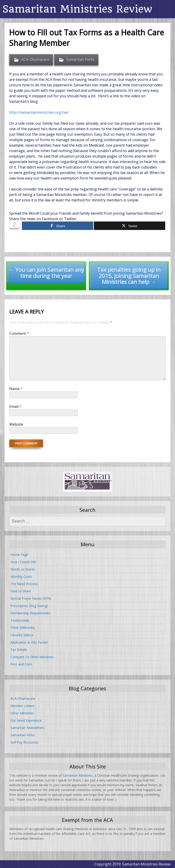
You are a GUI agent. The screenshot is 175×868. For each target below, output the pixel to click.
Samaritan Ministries (78, 775)
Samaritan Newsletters (27, 728)
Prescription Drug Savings (29, 606)
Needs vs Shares (23, 569)
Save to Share (21, 591)
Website (16, 424)
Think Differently (23, 628)
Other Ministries (22, 713)
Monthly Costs (21, 576)
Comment (19, 333)
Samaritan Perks (80, 60)
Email (15, 406)
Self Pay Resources (25, 742)
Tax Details (19, 650)
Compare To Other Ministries (32, 657)
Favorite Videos (22, 635)
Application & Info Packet (29, 642)
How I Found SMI (23, 562)
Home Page (19, 555)
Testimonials (20, 620)
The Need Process (24, 584)
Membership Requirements (30, 613)
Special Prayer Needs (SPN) (31, 598)
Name (16, 389)
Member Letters (22, 706)
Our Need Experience (26, 720)
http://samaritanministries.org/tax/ (39, 112)
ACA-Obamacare (35, 60)
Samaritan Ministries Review (77, 9)
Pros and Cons (21, 664)
